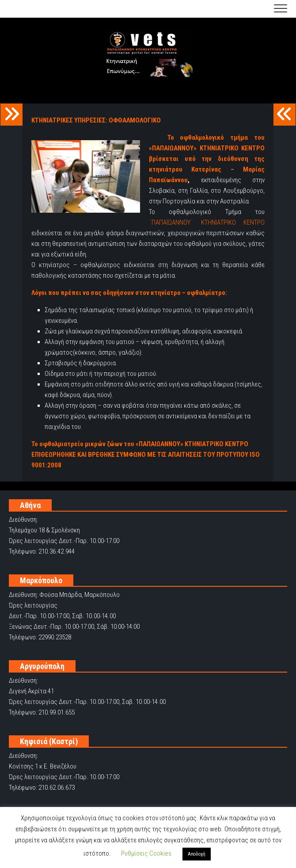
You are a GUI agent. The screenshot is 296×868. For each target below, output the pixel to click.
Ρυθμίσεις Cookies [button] (146, 853)
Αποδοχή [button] (197, 854)
